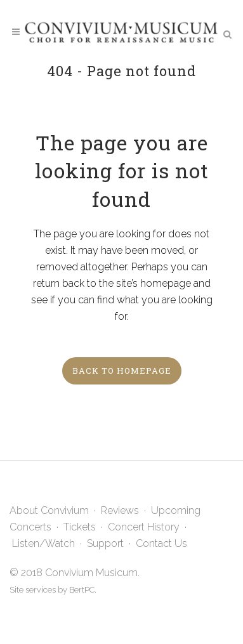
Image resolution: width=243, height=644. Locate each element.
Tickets (80, 527)
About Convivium (49, 510)
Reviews (120, 510)
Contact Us (161, 543)
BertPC (82, 590)
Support (105, 543)
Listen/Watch (43, 543)
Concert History (144, 527)
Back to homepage (122, 371)
